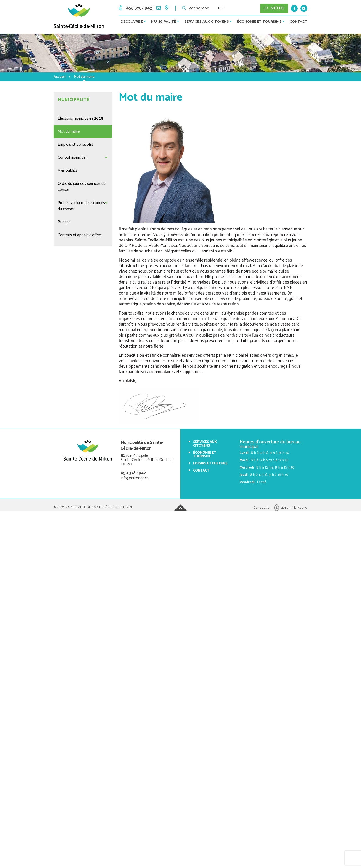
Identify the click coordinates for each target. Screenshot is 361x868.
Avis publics (68, 171)
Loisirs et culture (210, 463)
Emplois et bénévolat (75, 145)
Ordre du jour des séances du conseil (82, 187)
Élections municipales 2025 (80, 118)
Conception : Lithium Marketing (280, 507)
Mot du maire (69, 131)
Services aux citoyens (207, 21)
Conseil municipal (72, 158)
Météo (274, 8)
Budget (64, 222)
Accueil (60, 77)
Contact (299, 21)
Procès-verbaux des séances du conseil (81, 206)
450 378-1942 (133, 473)
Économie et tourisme (259, 21)
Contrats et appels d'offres (80, 235)
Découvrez (132, 21)
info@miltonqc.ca (135, 478)
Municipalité (163, 21)
